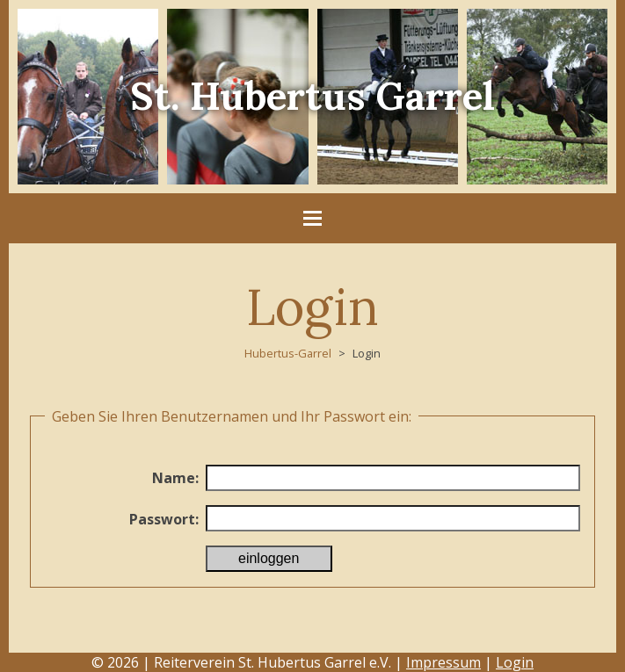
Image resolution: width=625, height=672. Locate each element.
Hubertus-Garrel (288, 353)
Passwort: (164, 519)
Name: (175, 478)
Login (515, 662)
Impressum (443, 662)
